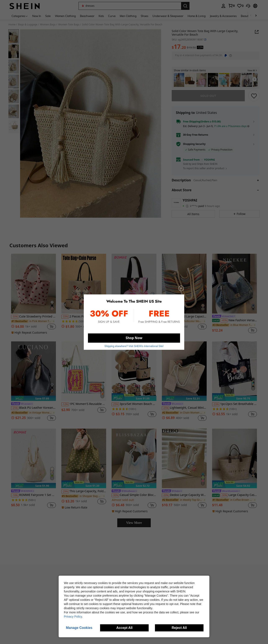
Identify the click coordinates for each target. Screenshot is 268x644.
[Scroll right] (256, 16)
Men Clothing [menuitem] (128, 16)
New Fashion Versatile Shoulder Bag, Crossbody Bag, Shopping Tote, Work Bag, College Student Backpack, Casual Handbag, (234, 323)
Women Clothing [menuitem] (65, 16)
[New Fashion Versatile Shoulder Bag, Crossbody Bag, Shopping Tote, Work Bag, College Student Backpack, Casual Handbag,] (234, 287)
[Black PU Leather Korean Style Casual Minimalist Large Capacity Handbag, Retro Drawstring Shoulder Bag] (33, 374)
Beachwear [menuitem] (87, 16)
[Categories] (20, 16)
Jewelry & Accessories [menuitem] (223, 16)
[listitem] (179, 80)
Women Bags (48, 25)
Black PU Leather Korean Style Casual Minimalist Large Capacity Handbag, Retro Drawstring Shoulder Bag (33, 411)
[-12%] (65, 407)
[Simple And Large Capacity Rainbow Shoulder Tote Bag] (184, 287)
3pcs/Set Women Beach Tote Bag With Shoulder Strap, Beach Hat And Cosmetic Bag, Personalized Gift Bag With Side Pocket (134, 407)
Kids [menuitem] (101, 16)
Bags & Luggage (28, 25)
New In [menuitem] (37, 16)
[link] (231, 6)
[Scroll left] (251, 16)
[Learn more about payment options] (231, 55)
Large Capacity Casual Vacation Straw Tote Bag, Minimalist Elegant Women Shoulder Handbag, (234, 498)
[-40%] (224, 323)
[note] (30, 336)
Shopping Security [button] (194, 147)
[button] (130, 6)
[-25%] (15, 411)
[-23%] (216, 407)
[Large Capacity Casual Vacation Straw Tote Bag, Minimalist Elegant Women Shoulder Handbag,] (234, 461)
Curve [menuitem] (112, 16)
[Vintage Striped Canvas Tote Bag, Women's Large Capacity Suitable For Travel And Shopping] (202, 80)
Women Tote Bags (69, 25)
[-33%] (65, 320)
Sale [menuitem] (48, 16)
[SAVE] (254, 99)
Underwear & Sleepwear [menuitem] (168, 16)
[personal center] (223, 6)
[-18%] (15, 498)
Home (12, 25)
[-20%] (166, 498)
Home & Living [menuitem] (197, 16)
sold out (208, 99)
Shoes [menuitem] (144, 16)
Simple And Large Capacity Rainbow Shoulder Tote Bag (184, 320)
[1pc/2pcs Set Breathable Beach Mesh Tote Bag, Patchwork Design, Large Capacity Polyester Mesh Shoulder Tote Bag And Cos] (234, 374)
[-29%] (65, 494)
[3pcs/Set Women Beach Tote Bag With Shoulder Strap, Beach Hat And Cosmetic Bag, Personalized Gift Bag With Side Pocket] (134, 374)
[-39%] (166, 320)
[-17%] (115, 323)
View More (134, 526)
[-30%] (15, 320)
